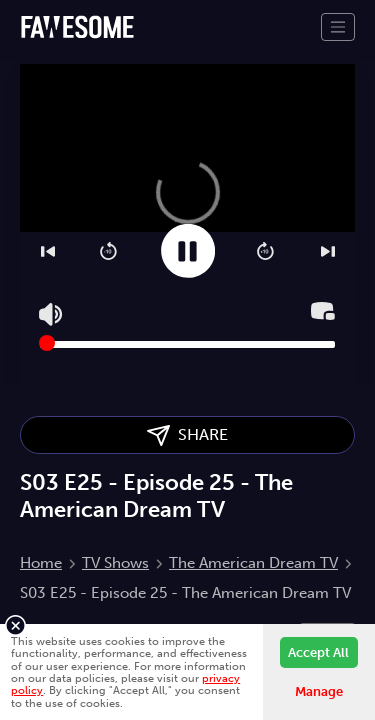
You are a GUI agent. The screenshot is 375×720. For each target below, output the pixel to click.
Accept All (318, 652)
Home (41, 563)
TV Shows (115, 563)
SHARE (187, 435)
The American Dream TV (253, 563)
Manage (319, 691)
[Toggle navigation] (338, 27)
